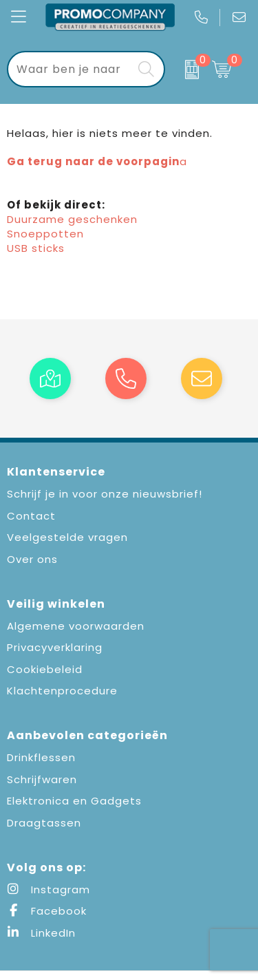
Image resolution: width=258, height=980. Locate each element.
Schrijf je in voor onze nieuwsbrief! (105, 494)
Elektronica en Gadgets (74, 801)
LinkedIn (41, 933)
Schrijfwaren (42, 779)
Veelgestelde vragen (67, 537)
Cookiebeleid (45, 669)
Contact (31, 516)
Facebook (47, 911)
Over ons (32, 559)
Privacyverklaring (55, 647)
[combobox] (71, 69)
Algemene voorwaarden (76, 626)
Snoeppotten (45, 234)
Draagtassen (44, 823)
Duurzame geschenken (72, 219)
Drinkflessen (41, 757)
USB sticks (36, 248)
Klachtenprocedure (62, 691)
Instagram (49, 890)
